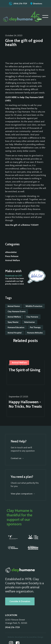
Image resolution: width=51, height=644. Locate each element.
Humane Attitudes (35, 333)
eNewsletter (11, 252)
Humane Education (16, 327)
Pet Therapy (35, 327)
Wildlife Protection (34, 306)
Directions (38, 4)
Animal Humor (14, 306)
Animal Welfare (13, 260)
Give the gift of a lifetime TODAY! (22, 225)
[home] (23, 16)
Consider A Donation (20, 601)
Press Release (12, 256)
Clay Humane (32, 317)
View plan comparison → (23, 494)
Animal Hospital (15, 333)
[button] (45, 16)
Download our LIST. (14, 276)
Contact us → (17, 458)
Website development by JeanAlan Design (26, 637)
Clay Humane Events (17, 311)
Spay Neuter (13, 322)
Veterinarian (29, 322)
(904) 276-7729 (20, 4)
